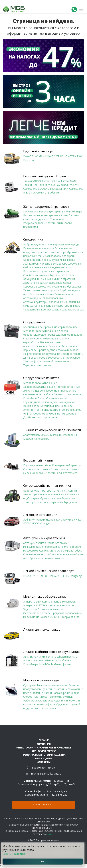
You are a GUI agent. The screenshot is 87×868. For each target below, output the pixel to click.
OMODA (34, 523)
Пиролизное (72, 358)
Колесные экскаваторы (52, 252)
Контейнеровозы (45, 708)
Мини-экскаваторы (49, 256)
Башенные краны (51, 342)
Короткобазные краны (37, 260)
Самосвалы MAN (58, 189)
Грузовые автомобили (37, 465)
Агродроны (70, 502)
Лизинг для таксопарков (42, 630)
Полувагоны (31, 211)
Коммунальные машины (38, 279)
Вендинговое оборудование (46, 358)
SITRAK (58, 156)
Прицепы (29, 160)
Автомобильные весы (55, 361)
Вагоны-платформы (36, 215)
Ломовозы (78, 309)
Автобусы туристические (39, 543)
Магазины (56, 435)
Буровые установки (62, 275)
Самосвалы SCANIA (35, 189)
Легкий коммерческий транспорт (48, 571)
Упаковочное (48, 338)
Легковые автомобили (40, 515)
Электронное (70, 346)
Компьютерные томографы (59, 602)
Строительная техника (65, 469)
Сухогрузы (30, 685)
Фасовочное (31, 338)
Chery (64, 520)
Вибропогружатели (35, 244)
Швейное (47, 394)
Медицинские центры (36, 439)
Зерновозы (68, 498)
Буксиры (68, 697)
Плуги (64, 491)
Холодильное (67, 402)
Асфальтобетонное (36, 346)
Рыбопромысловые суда (38, 700)
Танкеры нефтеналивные (52, 685)
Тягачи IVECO (47, 185)
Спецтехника (33, 239)
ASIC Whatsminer (61, 657)
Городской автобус (56, 547)
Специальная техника (37, 469)
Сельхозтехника (67, 473)
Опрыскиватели (48, 494)
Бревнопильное (33, 327)
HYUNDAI (37, 576)
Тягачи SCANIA (51, 181)
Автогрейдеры (60, 271)
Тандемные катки (61, 267)
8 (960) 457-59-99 (43, 768)
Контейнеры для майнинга (55, 660)
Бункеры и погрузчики (49, 502)
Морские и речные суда (41, 680)
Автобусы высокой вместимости (44, 558)
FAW (80, 156)
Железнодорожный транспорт (46, 207)
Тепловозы (57, 219)
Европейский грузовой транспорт (49, 176)
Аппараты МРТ (33, 605)
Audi (26, 520)
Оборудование (34, 322)
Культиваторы (43, 491)
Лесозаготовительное (68, 394)
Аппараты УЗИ (32, 602)
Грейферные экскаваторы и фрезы (59, 306)
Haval (79, 520)
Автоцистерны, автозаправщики (43, 298)
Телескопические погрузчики (41, 290)
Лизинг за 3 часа (43, 805)
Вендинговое (31, 406)
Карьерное (30, 350)
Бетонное (55, 346)
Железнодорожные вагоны (40, 473)
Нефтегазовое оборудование (42, 354)
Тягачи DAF (30, 185)
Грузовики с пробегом (45, 192)
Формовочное (32, 394)
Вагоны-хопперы (72, 211)
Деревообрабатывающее (39, 387)
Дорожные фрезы (60, 283)
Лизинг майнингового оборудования (51, 652)
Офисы (45, 435)
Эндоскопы (30, 609)
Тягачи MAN (68, 181)
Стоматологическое (50, 609)
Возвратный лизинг (38, 460)
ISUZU (27, 576)
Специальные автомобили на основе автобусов (53, 554)
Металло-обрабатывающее (41, 331)
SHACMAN (38, 156)
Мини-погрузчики (64, 279)
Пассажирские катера (66, 693)
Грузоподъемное (34, 402)
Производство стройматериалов (58, 350)
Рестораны (70, 435)
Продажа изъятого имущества (43, 755)
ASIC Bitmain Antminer (37, 657)
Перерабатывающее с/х (53, 398)
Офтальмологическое (37, 613)
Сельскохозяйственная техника (47, 486)
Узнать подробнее (14, 854)
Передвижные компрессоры (41, 309)
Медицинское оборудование (45, 597)
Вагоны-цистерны (50, 211)
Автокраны (69, 256)
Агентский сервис (44, 751)
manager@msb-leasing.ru (46, 774)
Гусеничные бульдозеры (67, 287)
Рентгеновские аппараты (58, 605)
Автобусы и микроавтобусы (44, 538)
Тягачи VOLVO (32, 181)
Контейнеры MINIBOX (37, 664)
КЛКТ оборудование (67, 617)
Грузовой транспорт (38, 151)
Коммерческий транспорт (68, 465)
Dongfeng (76, 576)
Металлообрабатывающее (40, 383)
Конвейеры (30, 398)
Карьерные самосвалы (37, 287)
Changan (45, 523)
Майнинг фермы (61, 664)
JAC (55, 576)
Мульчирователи (50, 498)
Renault (41, 520)
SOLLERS (64, 576)
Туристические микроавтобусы (63, 551)
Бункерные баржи (53, 689)
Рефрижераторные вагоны (40, 223)
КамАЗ (27, 156)
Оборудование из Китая (41, 378)
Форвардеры (56, 244)
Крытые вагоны (58, 215)
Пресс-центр (43, 758)
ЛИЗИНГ (44, 740)
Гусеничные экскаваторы (39, 248)
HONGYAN (70, 156)
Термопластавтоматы (37, 365)
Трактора (29, 502)
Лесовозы (65, 309)
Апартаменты (32, 435)
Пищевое (77, 335)
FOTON (48, 576)
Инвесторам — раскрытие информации (44, 747)
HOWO (49, 156)
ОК (43, 861)
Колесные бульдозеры (54, 264)
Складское (52, 402)
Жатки (62, 494)
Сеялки (72, 491)
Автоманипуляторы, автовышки (43, 302)
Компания (43, 744)
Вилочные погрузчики (37, 271)
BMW (32, 520)
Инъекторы (30, 494)
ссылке (50, 834)
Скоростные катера (35, 697)
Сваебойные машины (36, 275)
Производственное (58, 335)
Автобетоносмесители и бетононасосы (48, 294)
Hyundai (51, 520)
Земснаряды (72, 244)
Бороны (28, 491)
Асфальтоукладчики (36, 283)
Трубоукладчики (70, 290)
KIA (58, 520)
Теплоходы (55, 697)
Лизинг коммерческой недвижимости (52, 430)
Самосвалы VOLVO (67, 185)
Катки (56, 491)
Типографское (32, 361)
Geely (72, 520)
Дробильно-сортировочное (61, 327)
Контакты (43, 762)
